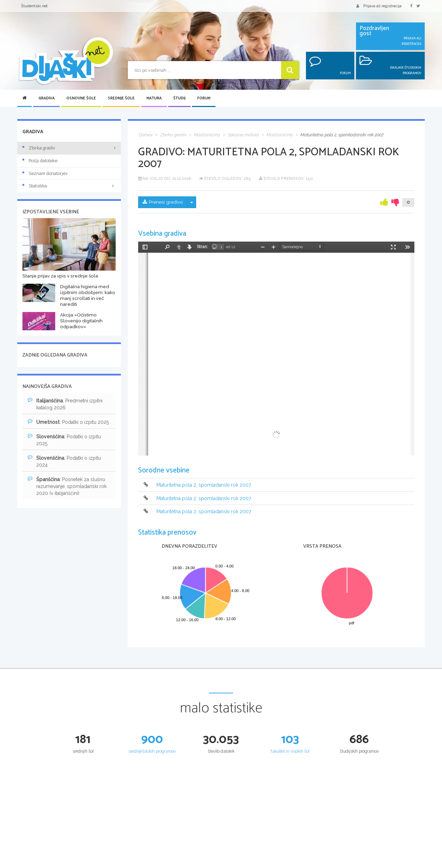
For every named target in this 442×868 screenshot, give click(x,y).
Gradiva (46, 98)
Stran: (202, 247)
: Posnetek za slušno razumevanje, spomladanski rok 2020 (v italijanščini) (67, 486)
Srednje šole (121, 98)
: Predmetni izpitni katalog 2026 (65, 404)
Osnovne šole (81, 98)
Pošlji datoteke (40, 161)
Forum (204, 98)
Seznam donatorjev (45, 173)
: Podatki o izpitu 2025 (68, 422)
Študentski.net (34, 6)
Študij (179, 98)
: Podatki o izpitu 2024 (64, 461)
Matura (154, 98)
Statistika (69, 186)
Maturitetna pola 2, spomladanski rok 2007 (204, 485)
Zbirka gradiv (39, 148)
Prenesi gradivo (163, 202)
